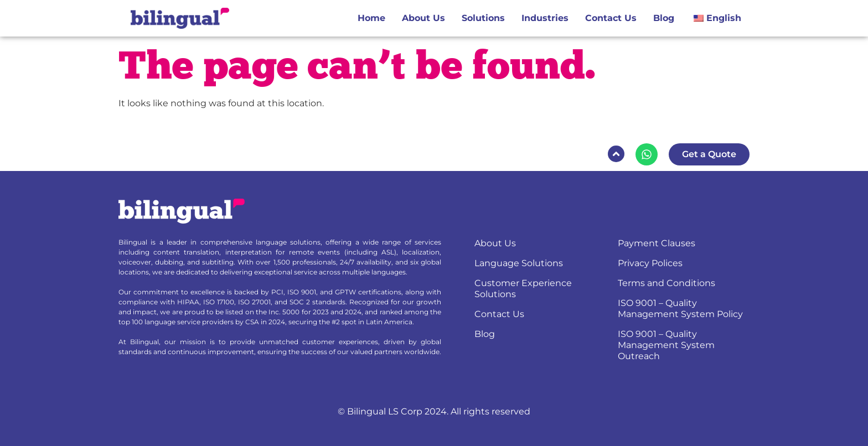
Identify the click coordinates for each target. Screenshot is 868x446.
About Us (423, 18)
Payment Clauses (657, 243)
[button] (616, 154)
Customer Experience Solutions (523, 289)
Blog (664, 18)
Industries (545, 18)
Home (371, 18)
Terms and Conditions (666, 283)
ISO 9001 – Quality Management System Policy (680, 308)
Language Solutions (519, 263)
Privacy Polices (650, 263)
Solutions (483, 18)
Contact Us (611, 18)
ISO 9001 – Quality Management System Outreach (666, 345)
